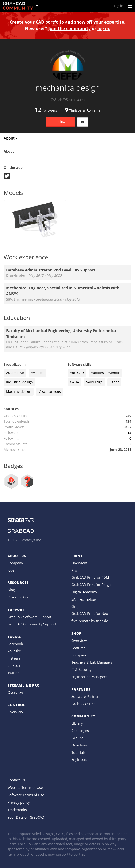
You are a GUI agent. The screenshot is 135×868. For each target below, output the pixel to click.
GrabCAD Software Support (29, 617)
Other (114, 382)
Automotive (15, 373)
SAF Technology (84, 599)
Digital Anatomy (84, 592)
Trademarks (17, 810)
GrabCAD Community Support (32, 624)
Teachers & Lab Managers (92, 662)
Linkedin (14, 665)
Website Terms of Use (25, 787)
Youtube (14, 651)
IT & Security (81, 669)
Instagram (16, 658)
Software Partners (86, 696)
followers (46, 110)
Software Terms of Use (26, 795)
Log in (119, 6)
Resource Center (21, 597)
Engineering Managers (89, 677)
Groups (77, 738)
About (11, 138)
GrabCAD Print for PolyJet (92, 585)
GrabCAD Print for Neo (90, 613)
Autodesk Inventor (105, 373)
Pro (74, 570)
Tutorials (78, 752)
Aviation (37, 373)
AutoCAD (77, 373)
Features (78, 648)
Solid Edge (94, 382)
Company (15, 563)
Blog (11, 590)
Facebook (15, 644)
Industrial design (19, 382)
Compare (79, 655)
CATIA (75, 382)
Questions (80, 745)
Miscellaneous (50, 391)
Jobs (11, 570)
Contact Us (16, 780)
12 (129, 433)
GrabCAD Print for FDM (90, 577)
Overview (15, 692)
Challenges (80, 731)
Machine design (19, 391)
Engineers (79, 759)
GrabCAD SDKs (83, 704)
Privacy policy (19, 802)
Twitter (13, 673)
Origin (76, 606)
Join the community (69, 28)
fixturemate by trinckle (90, 621)
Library (77, 723)
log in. (104, 28)
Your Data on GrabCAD (26, 817)
